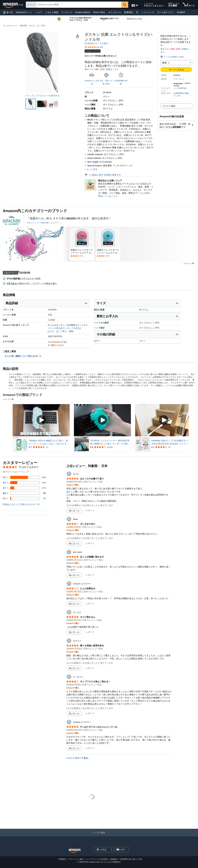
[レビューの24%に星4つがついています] (24, 483)
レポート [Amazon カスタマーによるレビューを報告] (90, 603)
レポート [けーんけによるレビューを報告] (90, 632)
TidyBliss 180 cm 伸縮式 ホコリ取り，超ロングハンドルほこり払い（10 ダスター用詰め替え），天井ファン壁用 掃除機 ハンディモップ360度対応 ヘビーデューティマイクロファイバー (49, 442)
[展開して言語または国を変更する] (112, 850)
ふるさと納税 (52, 12)
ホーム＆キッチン (10, 26)
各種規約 (114, 859)
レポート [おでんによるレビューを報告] (90, 510)
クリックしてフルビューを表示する (42, 96)
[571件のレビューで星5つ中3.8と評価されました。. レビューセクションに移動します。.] (82, 256)
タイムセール (115, 12)
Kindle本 (181, 12)
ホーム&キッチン (166, 12)
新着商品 (129, 12)
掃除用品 (24, 26)
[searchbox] (79, 5)
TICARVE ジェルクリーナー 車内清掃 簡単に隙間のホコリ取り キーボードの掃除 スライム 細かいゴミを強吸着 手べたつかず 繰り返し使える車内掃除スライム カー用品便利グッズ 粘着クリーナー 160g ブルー (110, 442)
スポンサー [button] (189, 263)
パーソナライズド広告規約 (97, 859)
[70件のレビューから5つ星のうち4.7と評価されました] (49, 447)
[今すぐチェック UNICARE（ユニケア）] (44, 223)
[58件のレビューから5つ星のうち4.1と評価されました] (171, 447)
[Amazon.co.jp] (13, 5)
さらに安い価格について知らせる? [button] (23, 356)
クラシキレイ (179, 79)
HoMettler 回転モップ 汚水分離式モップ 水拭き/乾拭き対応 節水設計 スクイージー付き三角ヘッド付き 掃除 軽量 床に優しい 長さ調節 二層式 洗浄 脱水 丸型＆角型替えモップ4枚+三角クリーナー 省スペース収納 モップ (171, 442)
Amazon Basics (83, 12)
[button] (8, 12)
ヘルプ (39, 12)
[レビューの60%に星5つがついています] (24, 477)
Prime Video (99, 12)
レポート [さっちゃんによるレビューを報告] (90, 713)
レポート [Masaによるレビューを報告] (90, 543)
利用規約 (62, 859)
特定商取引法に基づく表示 (131, 859)
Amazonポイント (24, 12)
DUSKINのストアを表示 (96, 43)
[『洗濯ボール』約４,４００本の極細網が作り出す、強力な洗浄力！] (69, 219)
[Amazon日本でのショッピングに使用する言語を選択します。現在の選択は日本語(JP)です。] (135, 5)
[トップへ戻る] (99, 836)
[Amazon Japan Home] (75, 851)
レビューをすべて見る (77, 758)
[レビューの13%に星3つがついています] (24, 488)
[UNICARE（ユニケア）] (12, 220)
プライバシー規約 (76, 859)
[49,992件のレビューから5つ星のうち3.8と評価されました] (110, 447)
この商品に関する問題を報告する (103, 175)
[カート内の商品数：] (189, 5)
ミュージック (148, 12)
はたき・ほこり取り (38, 26)
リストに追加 (169, 106)
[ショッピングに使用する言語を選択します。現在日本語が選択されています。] (102, 850)
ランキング (67, 12)
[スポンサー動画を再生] (41, 420)
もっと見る (92, 169)
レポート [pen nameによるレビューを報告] (90, 575)
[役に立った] (74, 511)
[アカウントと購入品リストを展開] (165, 6)
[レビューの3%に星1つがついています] (24, 498)
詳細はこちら (112, 69)
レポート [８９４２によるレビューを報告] (90, 668)
